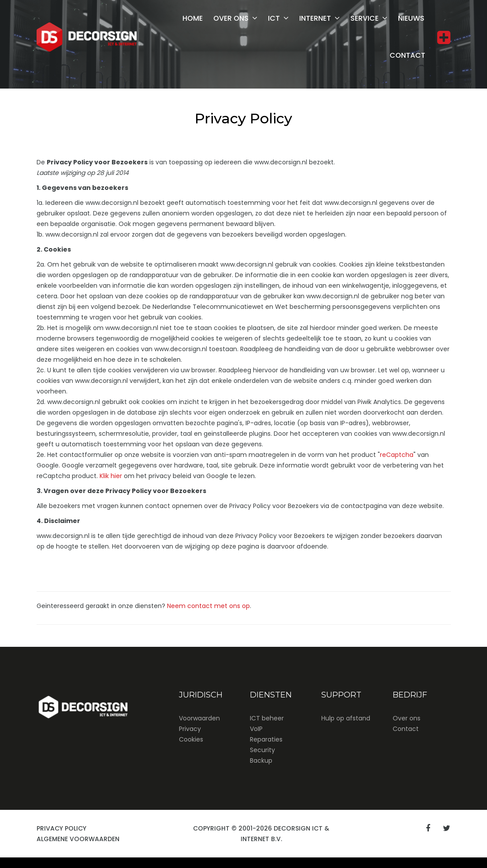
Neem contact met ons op (208, 606)
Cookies (191, 739)
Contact (407, 55)
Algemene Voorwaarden (78, 839)
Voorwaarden (199, 718)
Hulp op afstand (346, 718)
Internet (315, 18)
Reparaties (266, 739)
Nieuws (411, 18)
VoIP (256, 729)
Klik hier (111, 476)
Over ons (231, 18)
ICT (274, 18)
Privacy (190, 729)
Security (262, 750)
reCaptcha (397, 455)
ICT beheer (267, 718)
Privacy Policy (61, 828)
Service (364, 18)
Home (193, 18)
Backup (261, 760)
